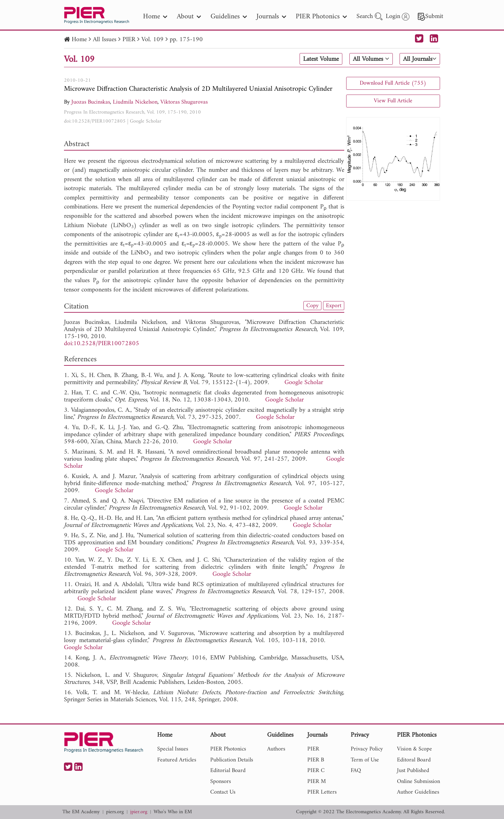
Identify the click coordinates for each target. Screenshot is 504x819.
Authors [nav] (276, 749)
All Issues (105, 40)
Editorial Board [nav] (228, 771)
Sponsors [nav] (221, 782)
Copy (312, 306)
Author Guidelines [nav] (418, 792)
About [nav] (189, 17)
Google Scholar (146, 121)
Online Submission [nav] (419, 782)
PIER (129, 40)
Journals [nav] (271, 17)
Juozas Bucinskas (91, 102)
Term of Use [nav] (365, 760)
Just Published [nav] (413, 771)
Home (79, 40)
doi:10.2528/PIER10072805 (95, 121)
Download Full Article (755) (393, 83)
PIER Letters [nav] (322, 792)
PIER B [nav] (316, 760)
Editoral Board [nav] (414, 760)
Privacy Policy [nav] (367, 749)
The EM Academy (81, 812)
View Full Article (393, 101)
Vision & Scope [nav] (414, 749)
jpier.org (139, 812)
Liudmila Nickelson (135, 102)
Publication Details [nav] (232, 760)
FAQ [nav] (356, 771)
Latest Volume (321, 59)
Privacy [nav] (360, 736)
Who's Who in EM (173, 812)
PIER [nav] (313, 749)
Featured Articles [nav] (177, 760)
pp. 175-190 (186, 40)
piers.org (115, 812)
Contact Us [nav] (223, 792)
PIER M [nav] (317, 782)
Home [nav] (155, 17)
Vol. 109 (153, 40)
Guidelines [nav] (229, 17)
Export (334, 306)
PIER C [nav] (316, 771)
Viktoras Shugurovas (184, 102)
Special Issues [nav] (173, 749)
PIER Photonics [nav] (321, 17)
